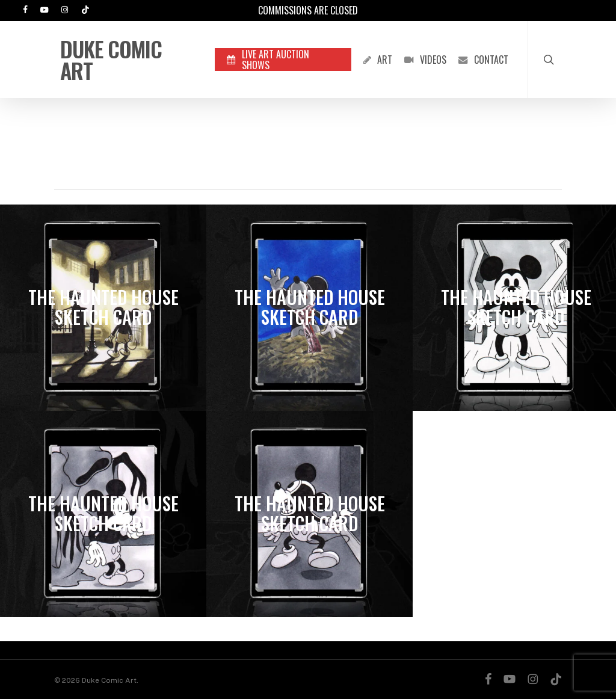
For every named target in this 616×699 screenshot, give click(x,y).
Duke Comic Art (111, 60)
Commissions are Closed (308, 10)
